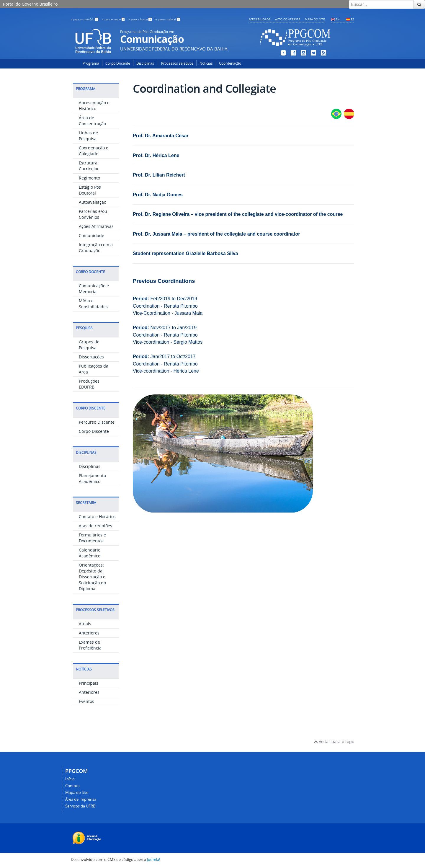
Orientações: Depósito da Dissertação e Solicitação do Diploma (92, 577)
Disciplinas (146, 63)
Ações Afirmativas (96, 226)
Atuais (85, 624)
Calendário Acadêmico (90, 553)
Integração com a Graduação (96, 248)
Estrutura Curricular (89, 166)
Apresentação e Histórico (94, 106)
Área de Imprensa (81, 799)
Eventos (86, 701)
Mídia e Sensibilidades (93, 304)
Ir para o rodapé (167, 19)
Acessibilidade (259, 19)
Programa (91, 63)
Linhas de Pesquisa (88, 136)
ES (353, 19)
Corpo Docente (118, 63)
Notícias (206, 63)
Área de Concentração (92, 121)
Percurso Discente (97, 422)
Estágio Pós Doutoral (90, 190)
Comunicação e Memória (94, 289)
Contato (72, 786)
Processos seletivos (177, 63)
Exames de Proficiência (90, 645)
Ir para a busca (140, 19)
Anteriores (89, 633)
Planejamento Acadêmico (92, 478)
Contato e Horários (97, 517)
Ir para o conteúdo (85, 19)
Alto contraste (288, 19)
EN (338, 19)
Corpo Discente (94, 431)
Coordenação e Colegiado (94, 151)
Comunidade (91, 235)
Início (70, 779)
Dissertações (91, 357)
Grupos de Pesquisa (89, 345)
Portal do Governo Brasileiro (30, 4)
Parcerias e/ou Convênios (93, 214)
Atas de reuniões (95, 526)
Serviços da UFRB (80, 806)
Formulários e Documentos (92, 538)
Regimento (89, 178)
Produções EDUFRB (89, 384)
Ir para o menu (114, 19)
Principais (89, 683)
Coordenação (230, 63)
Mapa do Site (315, 19)
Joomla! (153, 860)
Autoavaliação (93, 202)
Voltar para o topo (334, 741)
